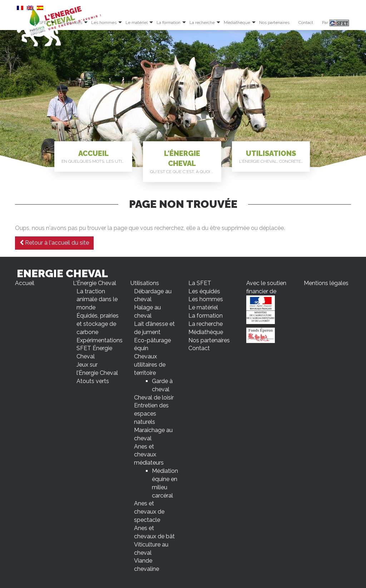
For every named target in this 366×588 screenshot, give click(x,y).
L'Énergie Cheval (186, 162)
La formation (169, 23)
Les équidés (70, 23)
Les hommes (104, 23)
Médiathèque (237, 23)
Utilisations (274, 157)
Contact (306, 23)
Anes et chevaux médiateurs (149, 455)
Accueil (97, 157)
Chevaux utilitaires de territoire (150, 365)
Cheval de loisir (154, 398)
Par (336, 23)
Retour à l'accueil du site (54, 243)
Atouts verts (93, 381)
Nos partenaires (274, 23)
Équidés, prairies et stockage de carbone (98, 324)
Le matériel (137, 23)
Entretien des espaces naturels (151, 414)
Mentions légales (326, 283)
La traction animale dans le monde (97, 300)
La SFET (41, 23)
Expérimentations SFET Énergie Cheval (100, 349)
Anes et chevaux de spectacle (149, 512)
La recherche (202, 23)
